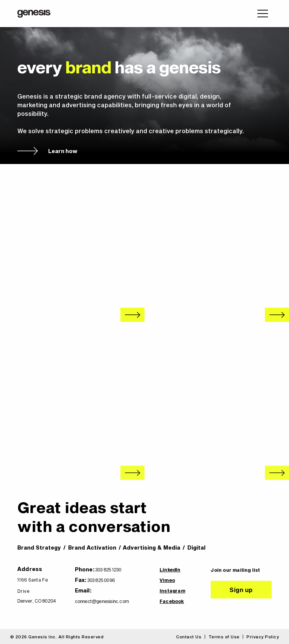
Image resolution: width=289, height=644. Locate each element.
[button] (263, 14)
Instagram (172, 591)
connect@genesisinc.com (102, 601)
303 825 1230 (108, 570)
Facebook (172, 601)
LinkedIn (170, 570)
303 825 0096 (101, 580)
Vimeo (167, 580)
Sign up (241, 590)
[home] (34, 14)
